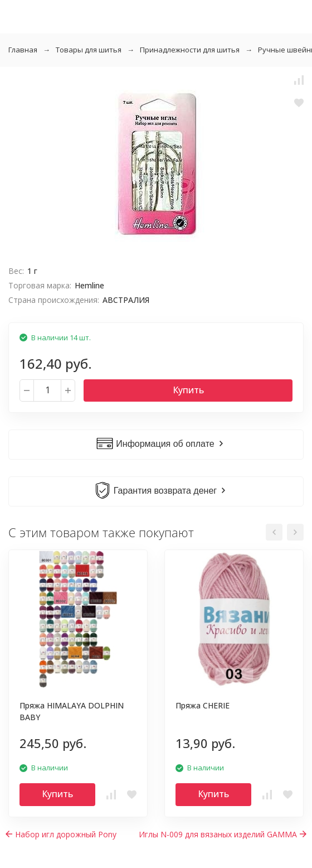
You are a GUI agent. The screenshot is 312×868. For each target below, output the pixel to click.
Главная (23, 50)
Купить (188, 390)
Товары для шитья (89, 50)
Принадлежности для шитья (190, 50)
